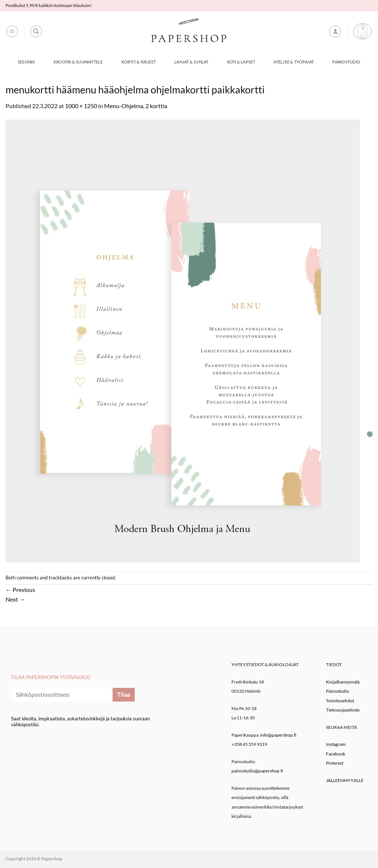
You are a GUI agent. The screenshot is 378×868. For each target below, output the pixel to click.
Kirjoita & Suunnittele (78, 62)
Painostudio (346, 62)
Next (15, 599)
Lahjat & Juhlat (191, 62)
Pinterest (335, 763)
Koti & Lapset (241, 62)
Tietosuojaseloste (343, 710)
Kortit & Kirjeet (139, 62)
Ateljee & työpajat (294, 62)
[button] (12, 31)
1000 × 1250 (81, 106)
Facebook (336, 754)
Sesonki (26, 62)
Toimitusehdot (340, 701)
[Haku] (36, 31)
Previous (20, 590)
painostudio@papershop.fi (257, 771)
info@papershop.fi (278, 735)
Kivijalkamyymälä (343, 682)
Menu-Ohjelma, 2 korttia (136, 106)
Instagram (336, 744)
